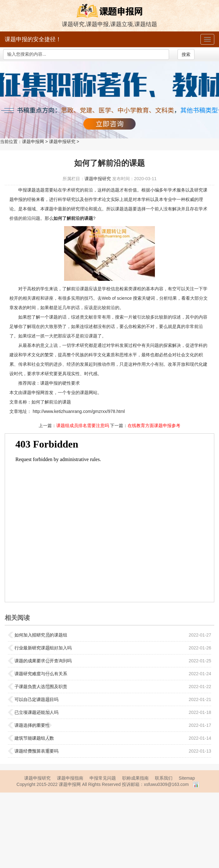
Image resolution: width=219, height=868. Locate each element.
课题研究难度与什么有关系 (41, 674)
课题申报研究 (62, 142)
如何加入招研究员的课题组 (41, 635)
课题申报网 (33, 142)
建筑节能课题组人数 (34, 738)
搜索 (186, 54)
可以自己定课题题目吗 (36, 699)
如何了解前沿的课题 (51, 402)
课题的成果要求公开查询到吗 (43, 661)
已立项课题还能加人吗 (36, 712)
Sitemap (187, 778)
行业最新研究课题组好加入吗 (43, 648)
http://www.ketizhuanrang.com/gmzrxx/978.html (78, 411)
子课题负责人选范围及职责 (41, 687)
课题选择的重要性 (32, 725)
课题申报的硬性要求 (60, 383)
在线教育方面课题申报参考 (154, 426)
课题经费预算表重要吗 (36, 751)
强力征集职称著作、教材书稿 (109, 100)
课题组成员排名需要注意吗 (83, 426)
